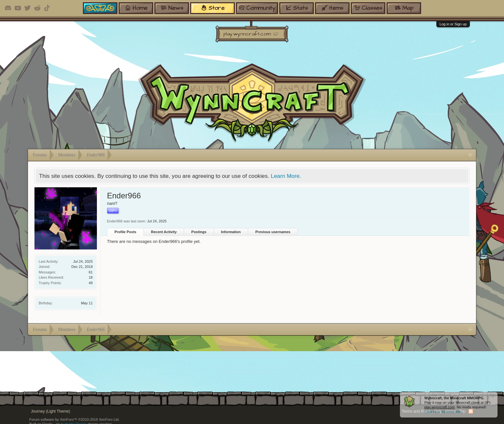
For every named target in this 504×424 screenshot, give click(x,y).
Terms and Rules (416, 411)
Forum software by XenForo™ (74, 419)
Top (462, 411)
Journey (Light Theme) (51, 411)
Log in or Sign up (453, 24)
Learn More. (286, 176)
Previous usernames (273, 232)
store (213, 8)
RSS (471, 411)
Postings (199, 232)
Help (438, 411)
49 (91, 283)
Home (451, 411)
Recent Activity (164, 232)
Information (231, 232)
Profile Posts (125, 232)
